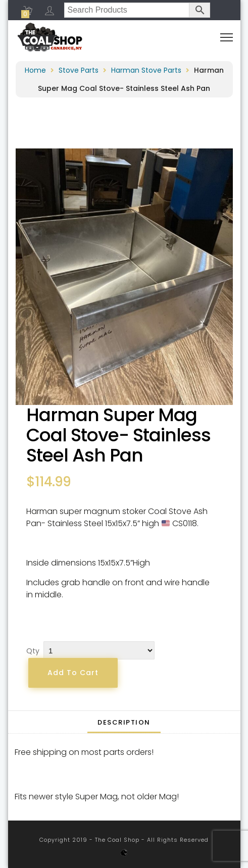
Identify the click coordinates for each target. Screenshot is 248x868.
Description (124, 722)
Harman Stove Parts (146, 70)
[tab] (124, 722)
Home (35, 70)
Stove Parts (79, 70)
